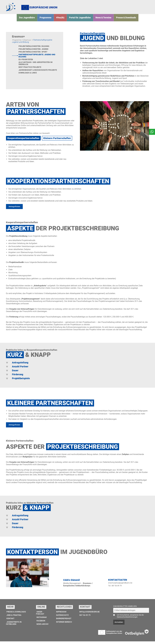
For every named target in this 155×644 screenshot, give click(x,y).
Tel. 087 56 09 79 (116, 588)
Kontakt (10, 621)
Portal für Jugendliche (80, 20)
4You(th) (62, 20)
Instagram (42, 620)
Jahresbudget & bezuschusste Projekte (34, 75)
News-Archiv (42, 627)
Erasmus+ (28, 42)
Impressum (61, 614)
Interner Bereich (64, 625)
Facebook (41, 624)
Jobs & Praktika (14, 618)
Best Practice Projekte (31, 71)
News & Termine (101, 20)
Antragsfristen (15, 209)
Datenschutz (62, 618)
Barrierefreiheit (64, 621)
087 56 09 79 (84, 618)
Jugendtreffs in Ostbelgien (14, 626)
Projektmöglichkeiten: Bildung (35, 49)
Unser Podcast (40, 616)
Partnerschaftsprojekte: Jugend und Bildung (36, 59)
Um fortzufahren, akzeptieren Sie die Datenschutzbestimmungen (130, 619)
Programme (49, 20)
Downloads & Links (28, 79)
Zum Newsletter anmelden (125, 609)
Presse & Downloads (121, 20)
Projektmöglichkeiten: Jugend (34, 52)
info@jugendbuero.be (89, 614)
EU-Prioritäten (26, 63)
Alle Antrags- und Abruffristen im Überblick (37, 67)
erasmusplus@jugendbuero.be (121, 585)
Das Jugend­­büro (32, 20)
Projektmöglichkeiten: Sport (34, 55)
